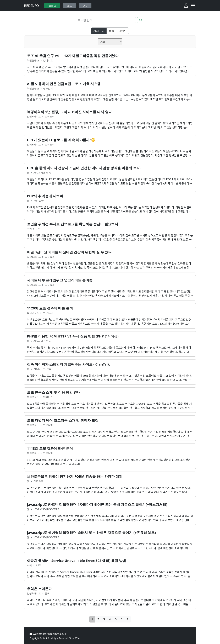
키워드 (123, 31)
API (85, 6)
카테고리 (99, 31)
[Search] (106, 20)
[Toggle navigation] (193, 6)
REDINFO (31, 6)
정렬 (111, 31)
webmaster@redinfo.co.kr (48, 634)
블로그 (52, 6)
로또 (70, 6)
